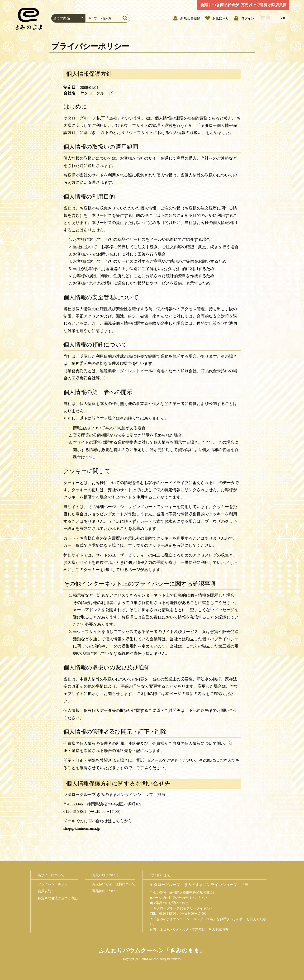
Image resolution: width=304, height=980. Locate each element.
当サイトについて (51, 875)
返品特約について (105, 891)
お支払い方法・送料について (114, 884)
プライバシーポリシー (54, 884)
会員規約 (44, 891)
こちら (200, 898)
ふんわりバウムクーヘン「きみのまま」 (152, 951)
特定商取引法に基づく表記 (58, 898)
